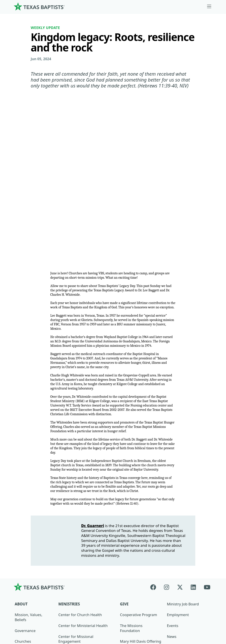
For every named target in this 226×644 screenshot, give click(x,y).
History (21, 553)
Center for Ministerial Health (83, 505)
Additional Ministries (76, 553)
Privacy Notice (163, 614)
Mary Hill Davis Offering (141, 521)
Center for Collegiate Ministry (84, 532)
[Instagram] (167, 466)
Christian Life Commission (81, 542)
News (172, 516)
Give (124, 483)
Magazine (175, 527)
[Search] (56, 584)
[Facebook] (155, 466)
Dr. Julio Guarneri (30, 542)
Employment (178, 494)
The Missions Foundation (131, 507)
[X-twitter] (180, 466)
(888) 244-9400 (202, 614)
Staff (19, 532)
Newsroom (136, 612)
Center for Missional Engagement (76, 518)
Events (172, 505)
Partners (22, 564)
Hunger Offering (134, 542)
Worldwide (129, 532)
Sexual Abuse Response (178, 551)
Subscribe (175, 537)
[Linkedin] (193, 466)
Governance (25, 510)
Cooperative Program (138, 494)
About (21, 483)
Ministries (69, 483)
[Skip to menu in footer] (209, 7)
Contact (180, 612)
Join (170, 564)
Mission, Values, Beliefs (29, 497)
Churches (23, 521)
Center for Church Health (80, 494)
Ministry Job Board (183, 483)
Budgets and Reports (138, 553)
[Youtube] (207, 466)
